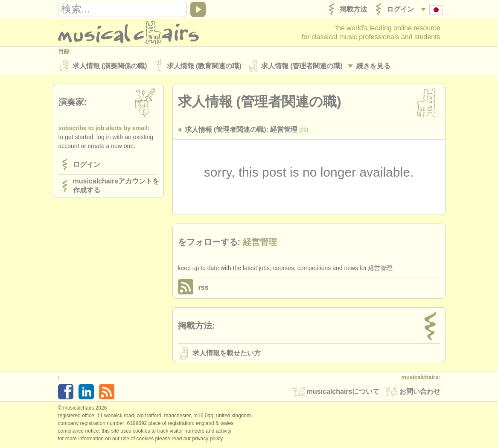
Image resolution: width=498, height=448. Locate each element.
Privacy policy (207, 439)
